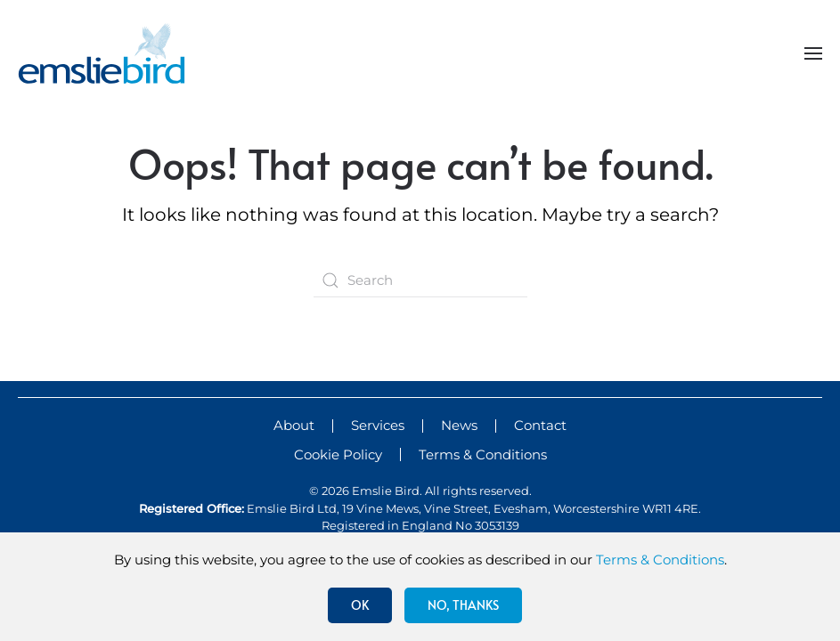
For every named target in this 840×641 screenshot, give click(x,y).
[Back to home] (102, 53)
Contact (540, 425)
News (459, 425)
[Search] (420, 280)
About (294, 425)
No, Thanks (463, 605)
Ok (360, 605)
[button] (813, 53)
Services (378, 425)
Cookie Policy (338, 454)
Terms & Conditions (483, 454)
